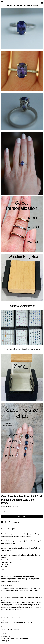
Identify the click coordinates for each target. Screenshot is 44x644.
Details (4, 529)
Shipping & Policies (13, 529)
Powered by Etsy (5, 641)
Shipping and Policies (20, 622)
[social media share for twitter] (6, 522)
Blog (7, 622)
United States (12, 507)
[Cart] (42, 3)
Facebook (4, 629)
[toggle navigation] (2, 2)
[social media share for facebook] (2, 522)
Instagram (10, 629)
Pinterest (17, 629)
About (11, 622)
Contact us (30, 622)
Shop (3, 622)
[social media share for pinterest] (9, 522)
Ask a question (16, 522)
